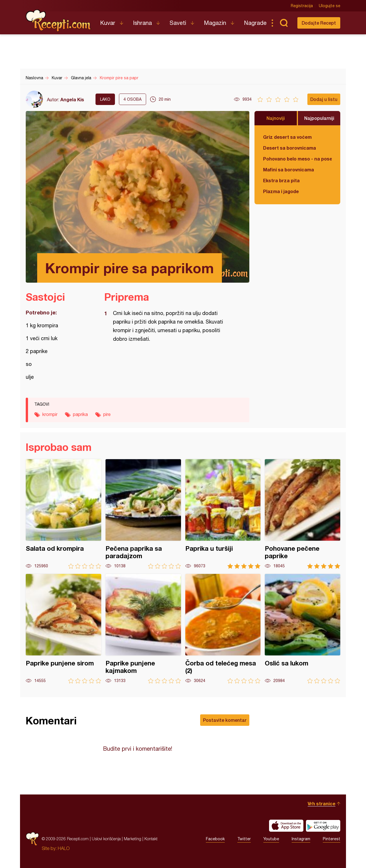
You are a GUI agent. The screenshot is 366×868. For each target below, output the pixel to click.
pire (107, 414)
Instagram (301, 839)
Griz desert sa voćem (287, 137)
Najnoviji (276, 118)
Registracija (302, 6)
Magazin (215, 23)
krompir (50, 414)
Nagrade (255, 23)
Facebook (215, 839)
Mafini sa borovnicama (289, 170)
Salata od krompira (63, 514)
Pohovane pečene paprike (303, 514)
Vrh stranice (322, 803)
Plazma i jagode (281, 191)
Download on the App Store (286, 826)
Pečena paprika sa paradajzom (143, 514)
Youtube (271, 839)
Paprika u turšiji (223, 514)
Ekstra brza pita (281, 180)
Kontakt (151, 839)
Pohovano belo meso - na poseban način (297, 159)
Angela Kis (72, 99)
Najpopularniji (319, 118)
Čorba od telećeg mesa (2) (223, 629)
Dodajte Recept (319, 23)
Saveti (178, 23)
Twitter (244, 839)
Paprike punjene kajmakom (143, 629)
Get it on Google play (323, 826)
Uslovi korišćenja (106, 839)
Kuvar (108, 23)
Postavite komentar (225, 720)
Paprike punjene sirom (63, 629)
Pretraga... (284, 23)
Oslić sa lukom (303, 629)
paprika (80, 414)
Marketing (133, 839)
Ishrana (142, 23)
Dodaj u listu (324, 99)
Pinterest (332, 839)
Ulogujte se (330, 6)
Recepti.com (59, 21)
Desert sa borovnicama (290, 148)
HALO (64, 848)
